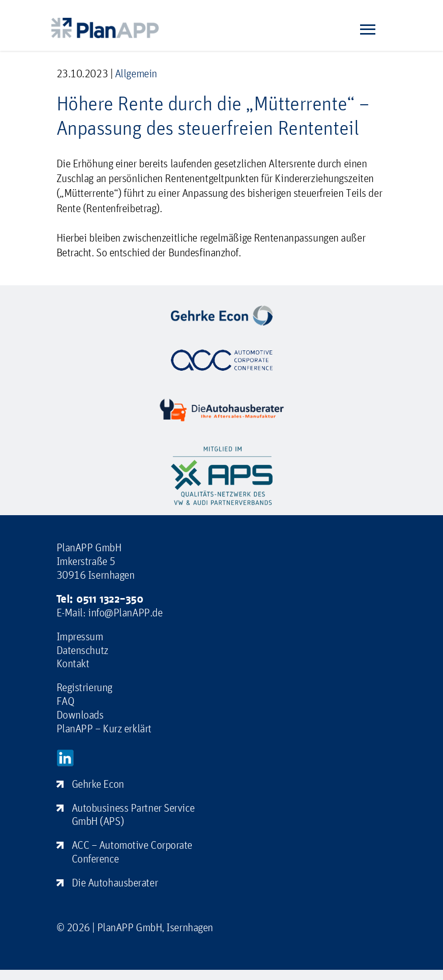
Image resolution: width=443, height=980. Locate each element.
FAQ (66, 701)
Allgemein (136, 73)
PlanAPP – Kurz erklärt (104, 728)
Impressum (80, 636)
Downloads (80, 715)
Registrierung (84, 687)
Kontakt (73, 663)
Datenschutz (82, 650)
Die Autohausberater (115, 882)
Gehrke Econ (98, 784)
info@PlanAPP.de (125, 612)
